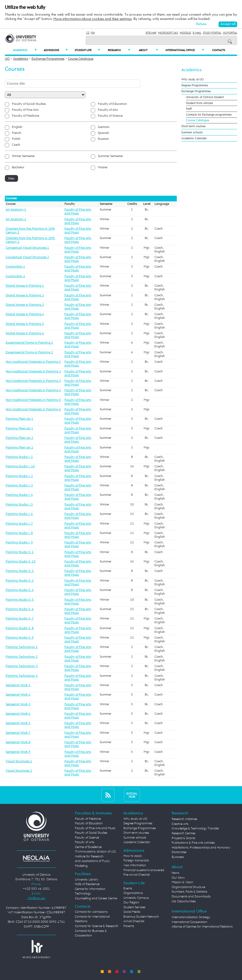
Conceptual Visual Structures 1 (27, 248)
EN (93, 33)
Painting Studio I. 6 (19, 514)
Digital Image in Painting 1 (25, 286)
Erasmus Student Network (141, 917)
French (17, 133)
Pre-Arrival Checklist (137, 875)
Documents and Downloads (191, 897)
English (17, 127)
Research (119, 50)
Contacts (219, 50)
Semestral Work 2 (18, 695)
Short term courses (193, 126)
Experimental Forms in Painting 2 (29, 352)
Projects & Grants (183, 838)
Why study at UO (193, 79)
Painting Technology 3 (22, 666)
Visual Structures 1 (19, 761)
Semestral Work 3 (18, 704)
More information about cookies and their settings (93, 19)
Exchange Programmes (48, 59)
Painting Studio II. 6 (20, 609)
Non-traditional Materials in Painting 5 (33, 400)
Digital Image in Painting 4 (25, 314)
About (148, 50)
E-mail (197, 33)
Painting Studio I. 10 (20, 466)
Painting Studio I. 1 (19, 457)
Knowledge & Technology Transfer (195, 829)
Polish (16, 139)
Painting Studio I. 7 (19, 524)
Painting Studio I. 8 (19, 533)
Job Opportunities (184, 901)
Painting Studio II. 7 (20, 619)
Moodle (185, 33)
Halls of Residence (87, 884)
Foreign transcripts (136, 861)
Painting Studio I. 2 (19, 476)
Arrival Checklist (134, 921)
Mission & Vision (182, 882)
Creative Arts (180, 824)
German (104, 127)
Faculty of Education (112, 104)
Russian (103, 139)
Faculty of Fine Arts (25, 110)
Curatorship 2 (15, 276)
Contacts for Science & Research (97, 926)
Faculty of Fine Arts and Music (95, 828)
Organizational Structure (188, 887)
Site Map (151, 33)
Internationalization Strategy (191, 917)
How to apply (133, 856)
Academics (25, 50)
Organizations (133, 893)
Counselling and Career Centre (96, 899)
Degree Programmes (195, 85)
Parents (129, 926)
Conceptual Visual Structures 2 (27, 257)
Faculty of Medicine (25, 116)
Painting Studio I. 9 (19, 543)
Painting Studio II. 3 (20, 581)
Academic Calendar (194, 138)
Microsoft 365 (168, 33)
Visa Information (135, 865)
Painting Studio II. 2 (20, 571)
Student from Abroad (199, 103)
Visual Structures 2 (19, 771)
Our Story (178, 878)
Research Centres (184, 833)
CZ (88, 33)
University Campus (136, 898)
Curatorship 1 (15, 267)
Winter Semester (23, 156)
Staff (189, 109)
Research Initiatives (184, 819)
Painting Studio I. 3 (19, 486)
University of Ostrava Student (205, 97)
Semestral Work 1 (18, 685)
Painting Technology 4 (22, 676)
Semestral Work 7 (18, 733)
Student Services (134, 907)
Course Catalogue (81, 59)
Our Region (131, 903)
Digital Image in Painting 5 (25, 324)
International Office (185, 50)
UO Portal (230, 33)
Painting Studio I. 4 (19, 495)
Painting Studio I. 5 (19, 505)
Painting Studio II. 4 (20, 590)
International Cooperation (189, 922)
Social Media (132, 912)
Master (103, 168)
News (175, 873)
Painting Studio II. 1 (20, 552)
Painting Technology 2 (22, 657)
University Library (87, 880)
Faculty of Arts (108, 110)
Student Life (87, 50)
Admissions (56, 50)
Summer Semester (110, 156)
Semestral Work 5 (18, 723)
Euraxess (178, 857)
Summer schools (192, 132)
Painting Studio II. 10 (21, 562)
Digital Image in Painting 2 (25, 295)
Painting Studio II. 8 (20, 628)
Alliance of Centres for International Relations (202, 927)
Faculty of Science (110, 116)
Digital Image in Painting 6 (25, 333)
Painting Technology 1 (22, 647)
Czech (16, 145)
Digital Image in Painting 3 (25, 305)
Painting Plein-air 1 (19, 419)
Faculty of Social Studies (29, 104)
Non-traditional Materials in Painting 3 (33, 381)
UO (7, 59)
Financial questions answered (144, 870)
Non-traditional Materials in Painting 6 (33, 409)
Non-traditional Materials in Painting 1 (33, 362)
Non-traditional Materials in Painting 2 (33, 372)
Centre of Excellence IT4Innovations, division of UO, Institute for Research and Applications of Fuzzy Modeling (96, 857)
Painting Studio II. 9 (20, 638)
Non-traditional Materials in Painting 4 (33, 390)
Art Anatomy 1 (16, 210)
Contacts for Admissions (91, 912)
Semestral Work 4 (18, 714)
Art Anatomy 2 (16, 219)
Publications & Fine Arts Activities (193, 843)
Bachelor (18, 168)
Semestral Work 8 (18, 742)
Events (128, 889)
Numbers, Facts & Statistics (189, 892)
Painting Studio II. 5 (20, 600)
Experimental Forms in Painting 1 (29, 343)
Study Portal (212, 33)
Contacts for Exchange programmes (209, 115)
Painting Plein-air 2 (19, 438)
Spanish (103, 133)
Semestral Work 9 (18, 752)
